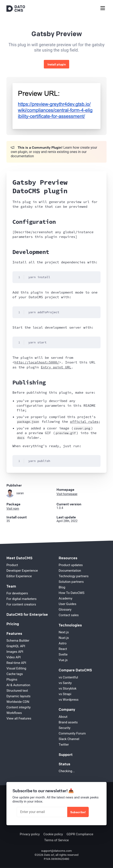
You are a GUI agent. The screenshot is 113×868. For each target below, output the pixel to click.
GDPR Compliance (80, 834)
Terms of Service (56, 840)
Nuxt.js (64, 638)
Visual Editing (16, 668)
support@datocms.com (57, 851)
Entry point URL (56, 367)
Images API (15, 652)
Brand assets (68, 722)
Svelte (63, 654)
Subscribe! (78, 812)
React (63, 649)
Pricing (13, 624)
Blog (62, 587)
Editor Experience (19, 576)
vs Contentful (68, 677)
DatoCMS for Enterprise (27, 614)
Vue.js (63, 660)
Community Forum (72, 733)
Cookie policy (53, 834)
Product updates (71, 565)
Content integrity (18, 707)
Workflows (14, 713)
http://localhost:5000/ (37, 362)
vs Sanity (65, 683)
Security (65, 728)
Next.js (64, 632)
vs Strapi (65, 694)
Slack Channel (69, 739)
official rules (84, 421)
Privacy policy (30, 834)
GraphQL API (16, 646)
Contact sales (69, 615)
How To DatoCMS (72, 593)
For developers (17, 593)
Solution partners (71, 582)
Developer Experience (22, 571)
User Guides (67, 604)
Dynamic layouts (18, 696)
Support (66, 754)
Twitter (64, 745)
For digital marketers (21, 599)
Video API (14, 657)
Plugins (12, 680)
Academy (66, 598)
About (63, 717)
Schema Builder (18, 641)
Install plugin (57, 64)
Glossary (65, 610)
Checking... (67, 771)
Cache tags (15, 674)
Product (12, 565)
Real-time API (16, 663)
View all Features (19, 718)
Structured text (17, 691)
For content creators (21, 604)
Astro (63, 643)
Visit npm (13, 509)
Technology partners (74, 576)
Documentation (70, 571)
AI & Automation (18, 685)
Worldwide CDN (18, 702)
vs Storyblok (68, 688)
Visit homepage (67, 494)
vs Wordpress (69, 700)
